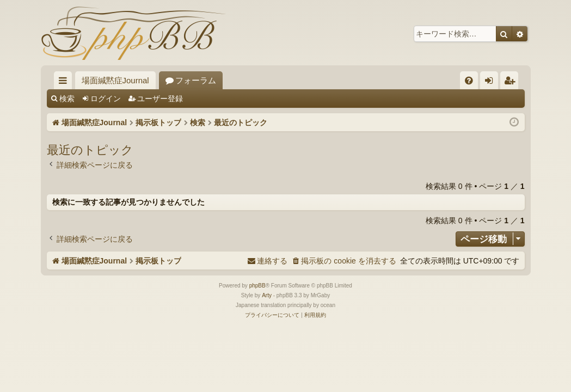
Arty (267, 295)
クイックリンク (65, 82)
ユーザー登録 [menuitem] (512, 82)
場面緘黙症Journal (115, 80)
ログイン (106, 99)
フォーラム (196, 80)
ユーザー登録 (160, 99)
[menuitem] (469, 80)
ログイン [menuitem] (492, 82)
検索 (67, 99)
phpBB (257, 286)
